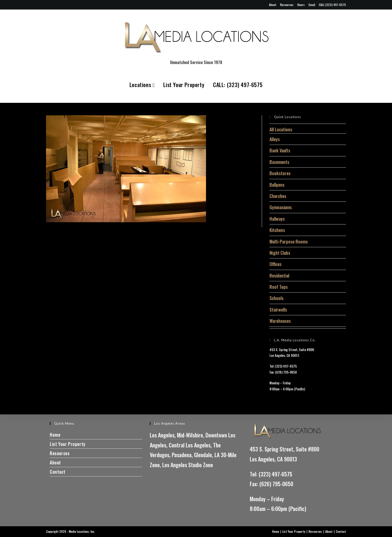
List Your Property (184, 85)
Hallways (277, 219)
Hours (301, 5)
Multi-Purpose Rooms (289, 241)
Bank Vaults (280, 150)
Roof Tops (279, 287)
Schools (276, 298)
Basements (279, 162)
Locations (142, 85)
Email (312, 5)
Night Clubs (280, 253)
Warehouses (280, 321)
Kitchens (277, 230)
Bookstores (280, 173)
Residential (279, 276)
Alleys (275, 139)
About (273, 5)
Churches (278, 196)
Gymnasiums (281, 207)
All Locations (281, 129)
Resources (287, 5)
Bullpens (277, 185)
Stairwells (278, 310)
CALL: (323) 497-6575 (238, 85)
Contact (57, 472)
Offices (275, 264)
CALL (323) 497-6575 (332, 5)
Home (55, 435)
